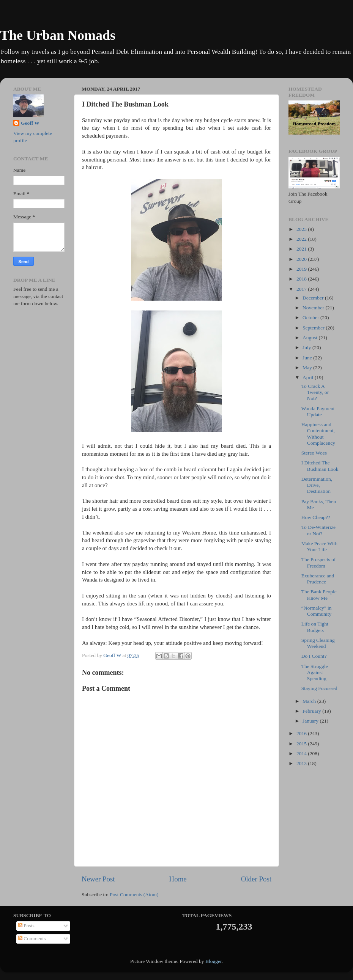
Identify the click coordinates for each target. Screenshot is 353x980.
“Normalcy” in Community (317, 611)
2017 (302, 289)
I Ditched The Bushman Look (320, 466)
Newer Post (98, 879)
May (308, 368)
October (311, 318)
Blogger (214, 961)
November (314, 308)
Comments (32, 938)
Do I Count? (314, 656)
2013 (302, 763)
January (311, 721)
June (308, 358)
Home (178, 879)
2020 (302, 259)
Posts (26, 926)
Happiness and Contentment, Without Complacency (318, 434)
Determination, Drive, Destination (317, 485)
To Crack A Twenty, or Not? (315, 392)
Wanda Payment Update (318, 412)
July (307, 347)
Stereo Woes (314, 453)
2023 (302, 229)
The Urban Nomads (58, 35)
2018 (302, 279)
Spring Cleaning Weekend (318, 643)
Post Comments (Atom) (134, 895)
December (314, 298)
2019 (302, 269)
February (312, 711)
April (309, 377)
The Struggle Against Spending (315, 672)
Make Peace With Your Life (319, 546)
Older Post (256, 879)
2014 (302, 753)
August (310, 338)
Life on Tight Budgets (315, 627)
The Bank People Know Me (319, 595)
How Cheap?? (316, 517)
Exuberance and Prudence (318, 579)
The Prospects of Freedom (319, 562)
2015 (302, 744)
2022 (302, 239)
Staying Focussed (319, 688)
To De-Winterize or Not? (318, 530)
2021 (302, 249)
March (310, 701)
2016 (302, 733)
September (314, 328)
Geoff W (30, 123)
